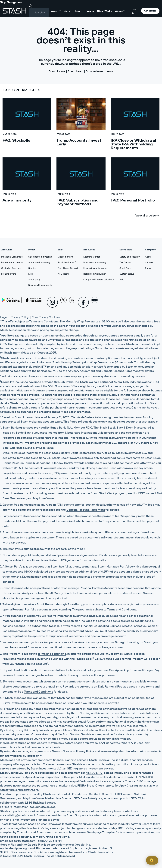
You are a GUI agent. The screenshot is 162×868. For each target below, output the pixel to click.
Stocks (32, 268)
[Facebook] (83, 302)
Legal (4, 317)
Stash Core (125, 268)
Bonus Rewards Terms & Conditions (26, 463)
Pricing (90, 11)
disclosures (48, 807)
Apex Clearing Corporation (43, 777)
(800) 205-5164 (52, 841)
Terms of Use (61, 751)
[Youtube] (94, 302)
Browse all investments (40, 285)
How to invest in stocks (95, 268)
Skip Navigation (11, 2)
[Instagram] (52, 302)
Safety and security (130, 257)
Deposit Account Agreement (121, 371)
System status (127, 274)
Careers (149, 262)
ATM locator (64, 274)
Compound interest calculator (99, 279)
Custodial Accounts (11, 268)
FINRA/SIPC (94, 773)
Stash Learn (76, 71)
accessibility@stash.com (16, 815)
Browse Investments (99, 71)
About (148, 257)
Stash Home (57, 71)
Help (122, 279)
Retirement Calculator (95, 274)
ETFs (31, 274)
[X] (63, 302)
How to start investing (95, 262)
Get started (150, 11)
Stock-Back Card (67, 262)
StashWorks (105, 11)
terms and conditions (52, 654)
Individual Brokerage (12, 257)
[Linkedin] (72, 302)
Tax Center (125, 262)
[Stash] (14, 11)
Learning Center (92, 257)
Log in (134, 11)
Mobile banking (66, 257)
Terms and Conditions (44, 321)
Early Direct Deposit (68, 268)
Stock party (34, 279)
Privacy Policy (20, 317)
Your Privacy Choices (46, 317)
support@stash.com (22, 841)
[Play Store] (11, 300)
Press (148, 268)
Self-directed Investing (40, 257)
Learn (79, 11)
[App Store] (34, 300)
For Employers (9, 274)
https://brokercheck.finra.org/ (20, 790)
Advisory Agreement (81, 371)
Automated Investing (39, 262)
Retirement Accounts (12, 262)
